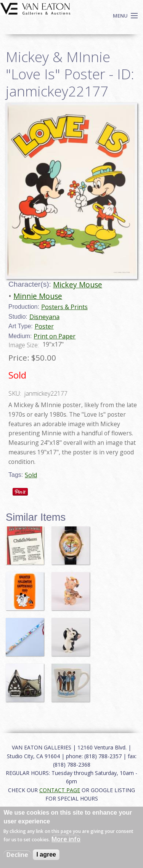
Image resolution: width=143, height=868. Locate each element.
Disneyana (44, 317)
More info (66, 839)
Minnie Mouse (38, 296)
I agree (46, 854)
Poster (44, 326)
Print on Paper (55, 336)
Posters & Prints (64, 307)
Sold (31, 475)
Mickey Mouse (78, 285)
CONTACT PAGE (60, 790)
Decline (17, 855)
